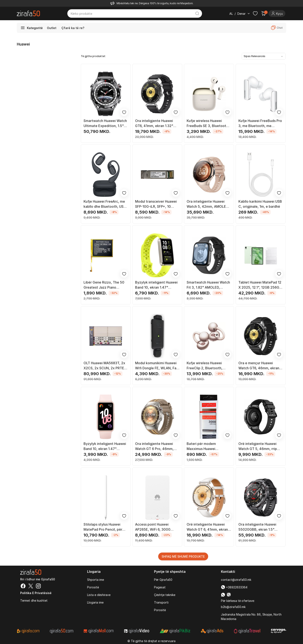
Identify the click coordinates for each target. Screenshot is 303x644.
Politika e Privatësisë (36, 593)
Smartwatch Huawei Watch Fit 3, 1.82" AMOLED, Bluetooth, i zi (208, 285)
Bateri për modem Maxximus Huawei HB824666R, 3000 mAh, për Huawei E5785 (206, 446)
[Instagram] (38, 586)
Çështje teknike (165, 595)
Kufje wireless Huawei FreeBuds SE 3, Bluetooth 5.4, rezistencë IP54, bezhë (209, 123)
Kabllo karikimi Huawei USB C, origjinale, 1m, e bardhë (260, 204)
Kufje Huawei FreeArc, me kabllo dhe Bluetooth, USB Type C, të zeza (105, 204)
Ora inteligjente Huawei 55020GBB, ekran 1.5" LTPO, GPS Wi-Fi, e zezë (258, 527)
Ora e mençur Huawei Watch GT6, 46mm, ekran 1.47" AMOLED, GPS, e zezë (259, 366)
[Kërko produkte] (132, 13)
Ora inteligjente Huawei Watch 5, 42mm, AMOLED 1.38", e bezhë (207, 204)
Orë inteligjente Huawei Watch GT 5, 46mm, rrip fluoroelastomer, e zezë (258, 446)
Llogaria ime (95, 602)
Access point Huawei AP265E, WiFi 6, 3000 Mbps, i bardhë (153, 527)
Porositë (93, 587)
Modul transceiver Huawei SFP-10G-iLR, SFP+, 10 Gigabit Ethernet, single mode (156, 204)
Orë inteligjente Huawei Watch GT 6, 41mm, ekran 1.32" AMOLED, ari (207, 527)
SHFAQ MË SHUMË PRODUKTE (183, 556)
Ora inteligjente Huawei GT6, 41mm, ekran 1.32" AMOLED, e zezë (154, 123)
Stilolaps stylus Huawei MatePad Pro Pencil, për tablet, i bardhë (103, 527)
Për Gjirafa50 (163, 580)
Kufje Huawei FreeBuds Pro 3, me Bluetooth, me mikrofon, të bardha (260, 123)
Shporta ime (96, 580)
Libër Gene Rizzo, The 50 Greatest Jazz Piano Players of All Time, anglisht (104, 285)
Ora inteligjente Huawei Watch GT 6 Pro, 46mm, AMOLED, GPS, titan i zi (154, 446)
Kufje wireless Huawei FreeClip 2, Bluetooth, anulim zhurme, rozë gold (207, 366)
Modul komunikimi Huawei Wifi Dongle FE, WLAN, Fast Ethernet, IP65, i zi (157, 366)
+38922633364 (234, 587)
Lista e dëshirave (99, 595)
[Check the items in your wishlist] (255, 13)
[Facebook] (23, 586)
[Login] (277, 13)
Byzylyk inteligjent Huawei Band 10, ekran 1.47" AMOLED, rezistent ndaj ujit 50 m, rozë (106, 446)
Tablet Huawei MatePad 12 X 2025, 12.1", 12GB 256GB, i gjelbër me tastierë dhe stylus (260, 285)
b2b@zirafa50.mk (233, 607)
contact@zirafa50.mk (236, 580)
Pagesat (160, 587)
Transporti (161, 602)
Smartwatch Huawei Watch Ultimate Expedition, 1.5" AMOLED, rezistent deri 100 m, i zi (105, 123)
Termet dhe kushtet (34, 600)
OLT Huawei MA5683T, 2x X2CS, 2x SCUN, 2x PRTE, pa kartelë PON (104, 366)
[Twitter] (31, 586)
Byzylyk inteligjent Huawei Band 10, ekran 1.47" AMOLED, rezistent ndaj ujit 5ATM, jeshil (157, 285)
